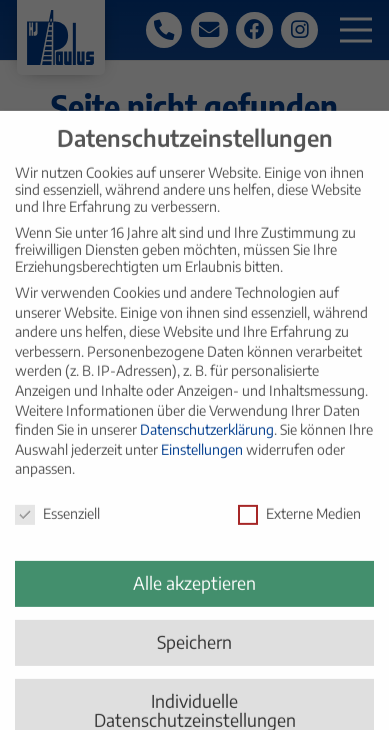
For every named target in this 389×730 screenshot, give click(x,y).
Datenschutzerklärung (207, 441)
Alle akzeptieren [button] (194, 594)
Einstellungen (202, 460)
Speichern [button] (194, 653)
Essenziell (57, 525)
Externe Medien (299, 525)
